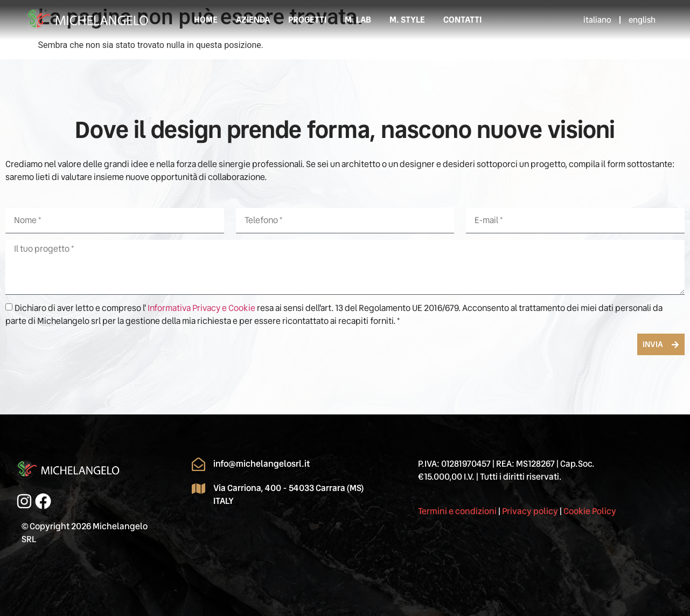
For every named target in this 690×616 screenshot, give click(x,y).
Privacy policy (530, 511)
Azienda (253, 20)
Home (206, 20)
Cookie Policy (590, 511)
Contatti (462, 20)
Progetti (307, 20)
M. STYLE (407, 20)
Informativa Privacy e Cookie (202, 308)
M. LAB (358, 20)
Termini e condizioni (457, 511)
